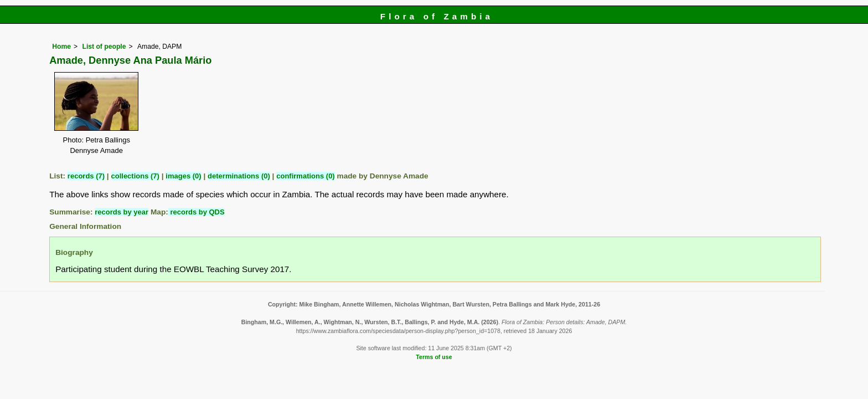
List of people (104, 47)
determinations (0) (239, 176)
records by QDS (197, 212)
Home (61, 47)
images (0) (183, 176)
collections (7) (135, 176)
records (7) (86, 176)
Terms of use (434, 357)
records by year (122, 212)
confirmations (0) (305, 176)
